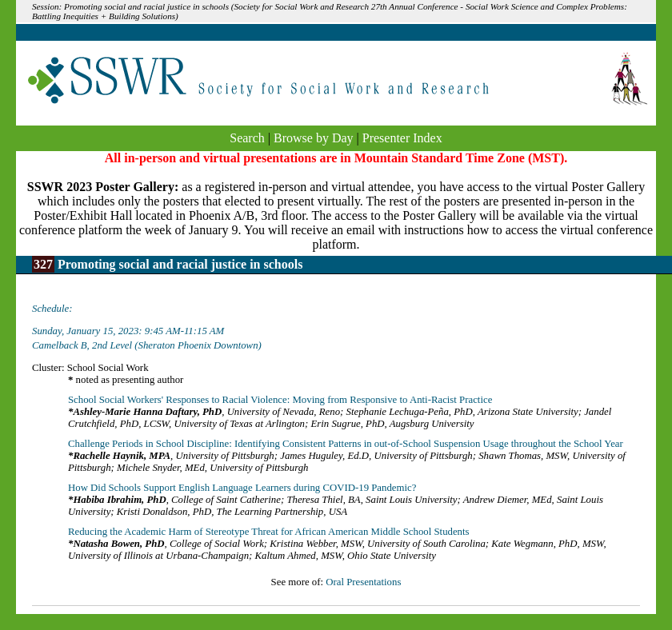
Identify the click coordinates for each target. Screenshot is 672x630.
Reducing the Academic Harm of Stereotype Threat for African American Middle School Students (269, 532)
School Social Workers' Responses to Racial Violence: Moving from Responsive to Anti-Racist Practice (280, 400)
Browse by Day (314, 138)
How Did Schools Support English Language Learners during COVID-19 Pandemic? (242, 488)
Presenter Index (402, 138)
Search (247, 138)
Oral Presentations (363, 582)
